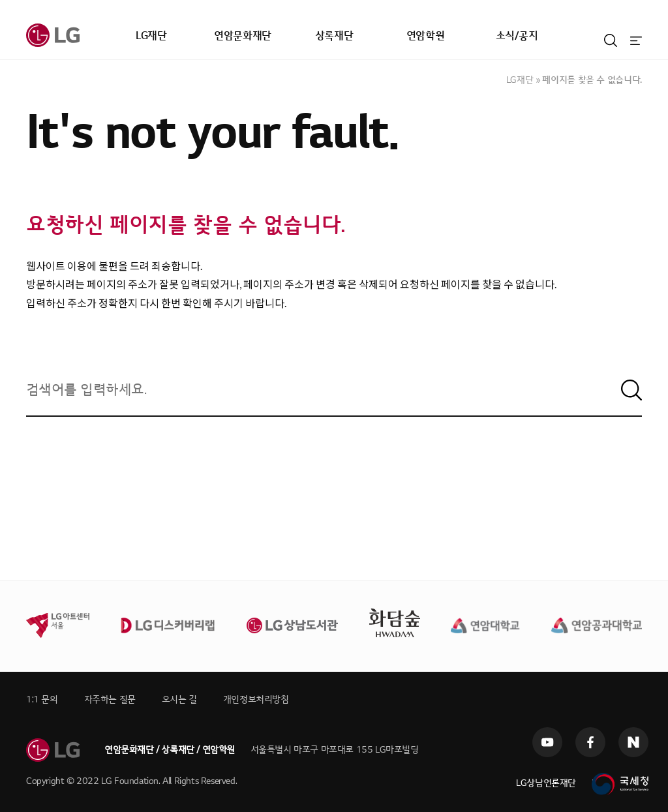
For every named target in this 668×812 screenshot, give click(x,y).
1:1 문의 (42, 699)
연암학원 (425, 36)
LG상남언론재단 (546, 783)
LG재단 (151, 36)
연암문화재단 (243, 36)
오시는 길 (179, 699)
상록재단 (334, 36)
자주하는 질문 (110, 699)
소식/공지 (517, 36)
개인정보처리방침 (256, 699)
